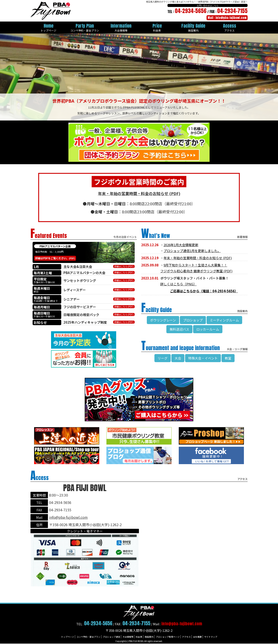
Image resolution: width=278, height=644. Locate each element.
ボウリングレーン (163, 320)
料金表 (139, 637)
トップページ (68, 637)
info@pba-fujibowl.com (68, 517)
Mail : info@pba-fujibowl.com (227, 18)
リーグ (163, 358)
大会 (178, 358)
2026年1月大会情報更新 (181, 245)
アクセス (186, 637)
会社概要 (197, 637)
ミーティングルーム (224, 320)
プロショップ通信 (111, 637)
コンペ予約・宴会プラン (88, 637)
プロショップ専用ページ (168, 637)
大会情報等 (128, 637)
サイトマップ (211, 637)
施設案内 (149, 637)
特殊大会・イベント (203, 358)
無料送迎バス (179, 329)
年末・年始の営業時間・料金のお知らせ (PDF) (198, 258)
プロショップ (193, 320)
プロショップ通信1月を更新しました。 (192, 251)
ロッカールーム (208, 329)
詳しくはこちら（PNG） (178, 284)
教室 (228, 358)
